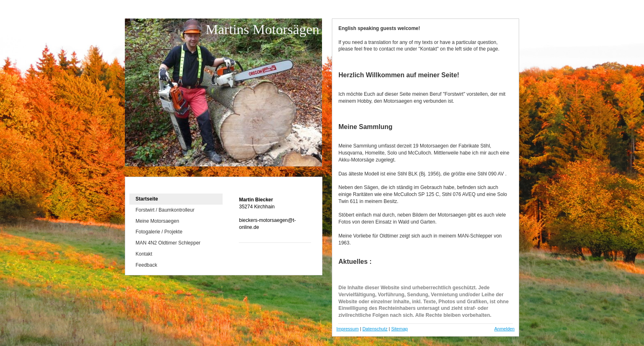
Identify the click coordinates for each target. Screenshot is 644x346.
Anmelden (504, 329)
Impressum (347, 329)
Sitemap (400, 329)
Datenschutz (375, 329)
